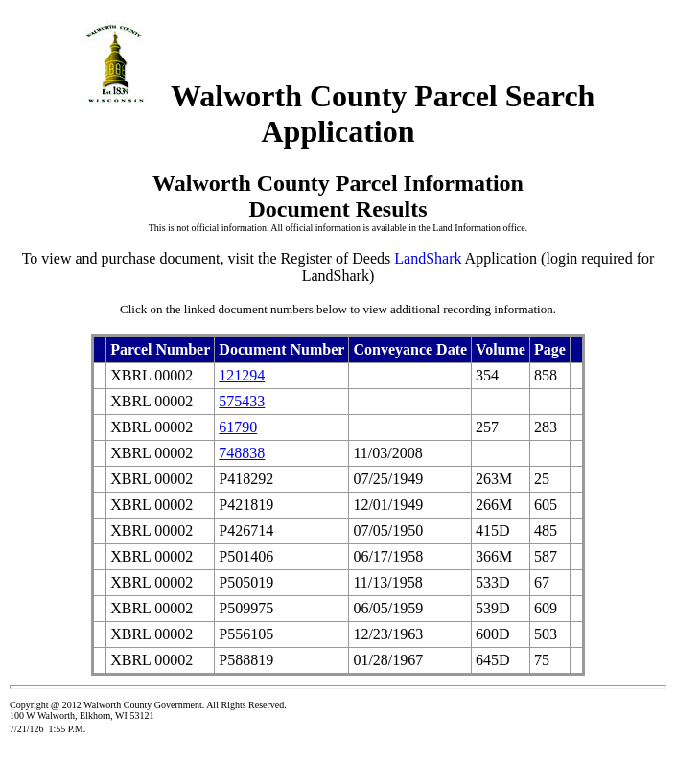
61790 (238, 427)
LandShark (428, 258)
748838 (242, 453)
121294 (242, 375)
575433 (242, 401)
